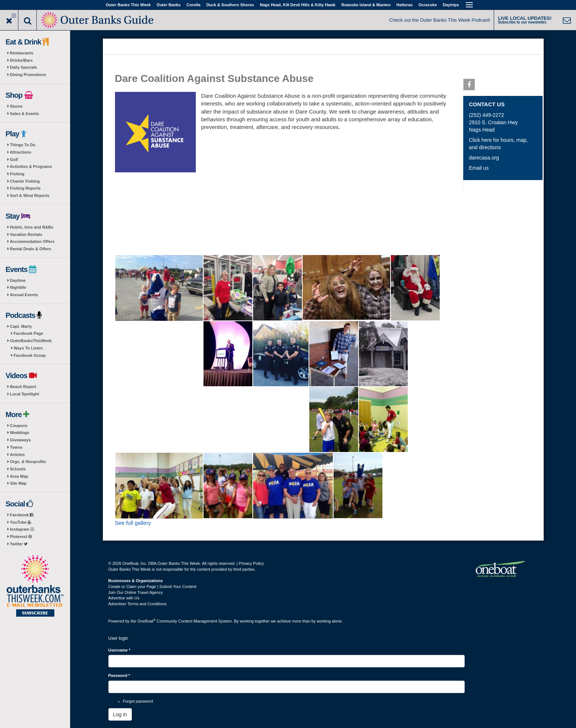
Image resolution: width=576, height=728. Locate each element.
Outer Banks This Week (128, 5)
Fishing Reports (25, 188)
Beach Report (23, 387)
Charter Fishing (25, 181)
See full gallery (133, 523)
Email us (479, 168)
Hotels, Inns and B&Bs (32, 227)
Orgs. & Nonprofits (28, 462)
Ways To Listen (28, 348)
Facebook (21, 515)
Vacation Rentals (26, 234)
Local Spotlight (24, 394)
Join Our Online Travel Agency (136, 592)
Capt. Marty (21, 326)
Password (119, 675)
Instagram (22, 529)
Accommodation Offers (32, 241)
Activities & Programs (31, 166)
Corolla (194, 5)
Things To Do (23, 145)
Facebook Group (30, 355)
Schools (18, 469)
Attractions (21, 152)
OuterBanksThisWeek (31, 341)
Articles (17, 455)
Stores (16, 106)
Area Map (19, 476)
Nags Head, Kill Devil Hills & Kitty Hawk (298, 5)
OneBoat (147, 621)
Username (120, 650)
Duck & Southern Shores (230, 5)
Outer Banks (168, 5)
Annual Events (24, 295)
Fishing (17, 174)
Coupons (19, 426)
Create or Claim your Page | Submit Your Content (152, 587)
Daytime (18, 280)
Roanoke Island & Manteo (366, 5)
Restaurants (22, 53)
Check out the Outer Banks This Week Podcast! (440, 20)
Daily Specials (24, 67)
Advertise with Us (124, 598)
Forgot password (138, 701)
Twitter (19, 544)
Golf (14, 159)
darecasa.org (484, 158)
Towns (16, 447)
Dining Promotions (28, 75)
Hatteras (404, 5)
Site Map (18, 483)
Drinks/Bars (21, 60)
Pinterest (21, 537)
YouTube (20, 522)
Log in (120, 714)
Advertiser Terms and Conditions (138, 604)
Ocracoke (428, 5)
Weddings (19, 433)
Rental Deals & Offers (30, 249)
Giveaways (20, 440)
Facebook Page (28, 333)
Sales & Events (24, 114)
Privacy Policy (251, 563)
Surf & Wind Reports (30, 196)
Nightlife (18, 287)
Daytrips (451, 5)
